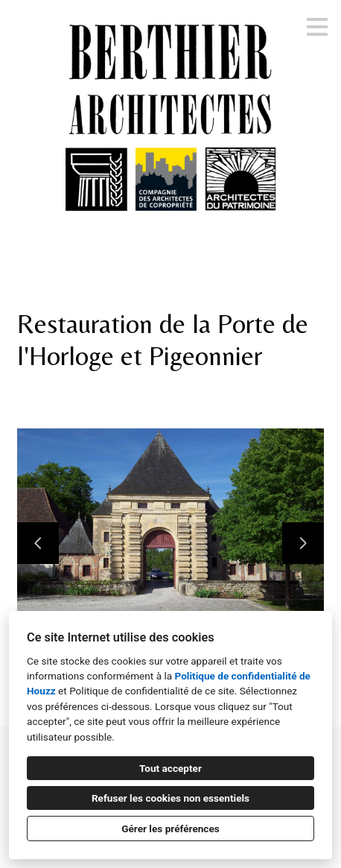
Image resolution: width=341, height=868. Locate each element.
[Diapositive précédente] (38, 543)
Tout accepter (170, 768)
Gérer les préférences (170, 829)
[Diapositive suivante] (303, 543)
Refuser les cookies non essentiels (170, 798)
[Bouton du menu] (317, 27)
